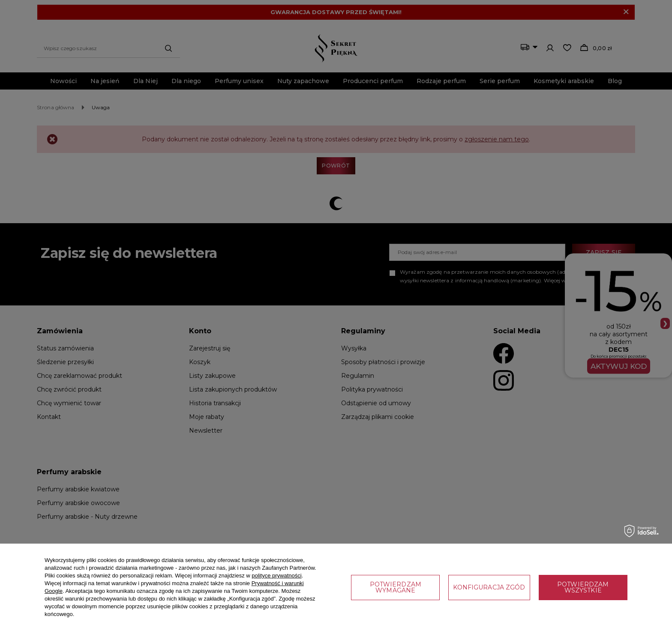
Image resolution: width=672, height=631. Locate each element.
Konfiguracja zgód (489, 587)
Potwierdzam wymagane (396, 587)
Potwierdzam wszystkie (583, 587)
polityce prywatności (276, 576)
